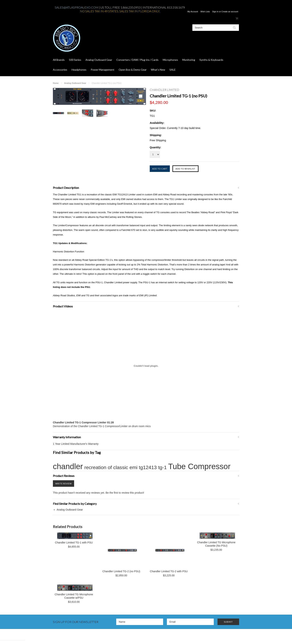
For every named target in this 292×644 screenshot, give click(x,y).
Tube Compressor (199, 466)
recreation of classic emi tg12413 (121, 467)
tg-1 (162, 467)
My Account (193, 12)
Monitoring (189, 60)
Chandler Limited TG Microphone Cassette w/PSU (74, 596)
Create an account (230, 12)
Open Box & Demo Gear (133, 70)
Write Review (64, 484)
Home (56, 83)
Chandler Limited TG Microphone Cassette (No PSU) (216, 544)
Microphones (170, 60)
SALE (173, 70)
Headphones (79, 70)
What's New (158, 70)
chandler (68, 466)
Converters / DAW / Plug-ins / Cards (137, 60)
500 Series (75, 60)
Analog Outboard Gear (99, 60)
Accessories (60, 70)
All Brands (59, 60)
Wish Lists (205, 12)
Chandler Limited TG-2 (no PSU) (121, 571)
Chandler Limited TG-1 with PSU (74, 543)
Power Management (103, 70)
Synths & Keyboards (211, 60)
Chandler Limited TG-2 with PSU (169, 571)
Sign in (215, 12)
